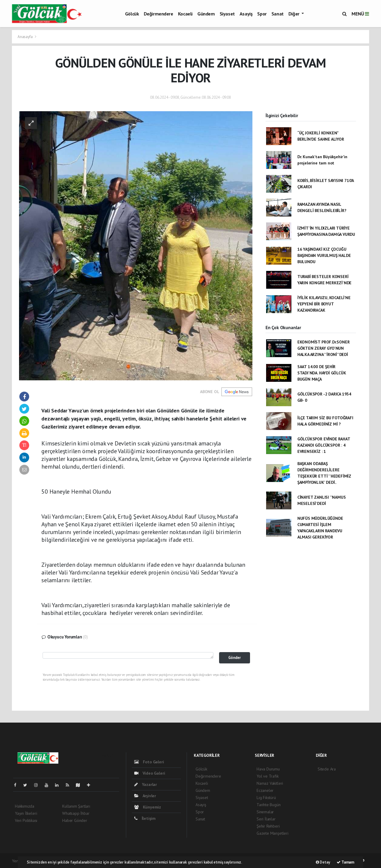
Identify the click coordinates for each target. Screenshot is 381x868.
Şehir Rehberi (268, 826)
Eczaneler (265, 790)
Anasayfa (25, 37)
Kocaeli (185, 14)
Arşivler (145, 796)
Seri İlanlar (266, 819)
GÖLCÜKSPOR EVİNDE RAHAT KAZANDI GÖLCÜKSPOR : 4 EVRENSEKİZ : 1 (324, 445)
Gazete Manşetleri (273, 833)
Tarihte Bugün (269, 805)
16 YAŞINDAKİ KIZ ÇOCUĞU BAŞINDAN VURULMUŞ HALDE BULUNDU (324, 255)
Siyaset (227, 14)
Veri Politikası (26, 820)
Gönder (235, 657)
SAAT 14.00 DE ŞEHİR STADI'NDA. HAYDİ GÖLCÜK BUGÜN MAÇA (322, 373)
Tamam (345, 862)
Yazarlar (146, 784)
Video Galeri (150, 773)
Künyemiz (148, 807)
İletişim (145, 818)
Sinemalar (265, 812)
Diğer (295, 14)
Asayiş (246, 14)
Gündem (206, 14)
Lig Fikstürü (266, 798)
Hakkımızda (25, 806)
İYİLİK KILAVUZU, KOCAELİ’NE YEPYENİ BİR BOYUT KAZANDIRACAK (324, 304)
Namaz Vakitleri (270, 783)
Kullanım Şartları (76, 806)
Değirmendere (159, 14)
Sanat (278, 14)
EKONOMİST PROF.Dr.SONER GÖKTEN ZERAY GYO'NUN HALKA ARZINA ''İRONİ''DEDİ (324, 348)
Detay (323, 862)
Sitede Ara (327, 769)
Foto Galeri (149, 762)
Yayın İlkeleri (26, 813)
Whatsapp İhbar (76, 813)
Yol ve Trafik (268, 776)
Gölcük (132, 14)
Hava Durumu (268, 769)
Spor (262, 14)
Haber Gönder (75, 820)
